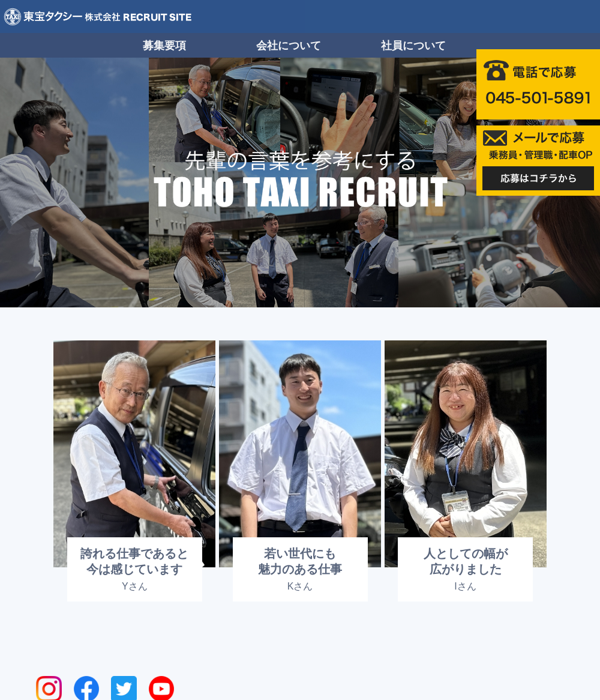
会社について (289, 46)
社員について (413, 46)
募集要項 (164, 46)
